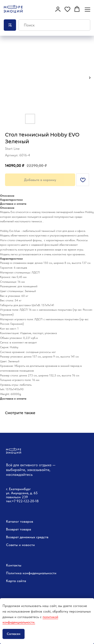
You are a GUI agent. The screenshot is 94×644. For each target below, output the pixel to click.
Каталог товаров (20, 521)
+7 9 (15, 501)
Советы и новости (20, 545)
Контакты (14, 565)
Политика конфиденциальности (31, 573)
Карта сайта (16, 581)
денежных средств (34, 537)
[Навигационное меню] (87, 9)
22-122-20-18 (29, 501)
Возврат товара (19, 529)
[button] (58, 9)
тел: (9, 501)
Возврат (12, 537)
